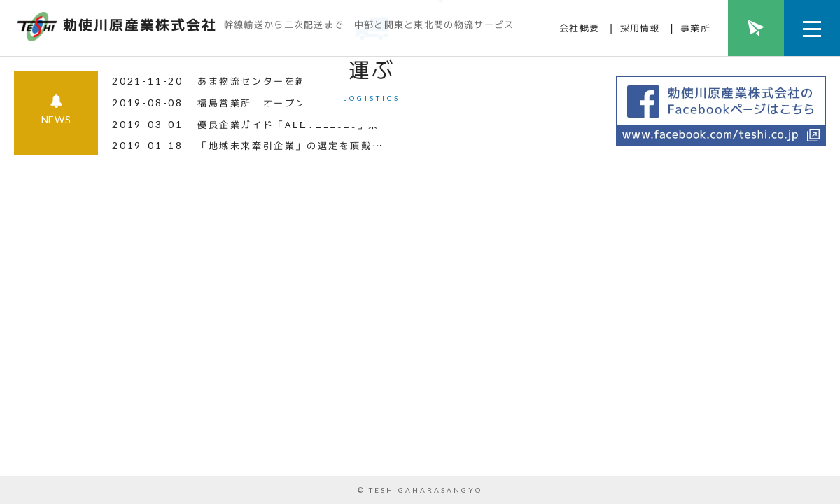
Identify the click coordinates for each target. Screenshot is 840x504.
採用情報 (640, 28)
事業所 (695, 28)
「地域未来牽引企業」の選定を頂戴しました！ (312, 454)
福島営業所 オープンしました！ (279, 411)
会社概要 (579, 28)
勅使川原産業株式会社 (140, 24)
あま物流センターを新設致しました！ (290, 389)
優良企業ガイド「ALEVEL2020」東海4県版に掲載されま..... (352, 433)
